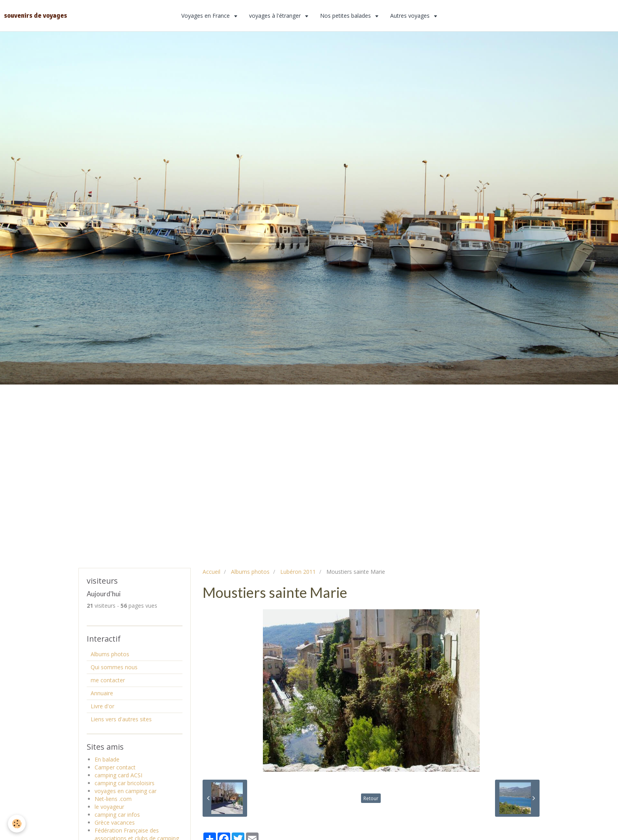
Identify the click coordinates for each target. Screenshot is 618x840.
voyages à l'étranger (276, 16)
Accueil (211, 572)
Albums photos (250, 572)
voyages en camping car (126, 791)
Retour (371, 798)
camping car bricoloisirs (125, 783)
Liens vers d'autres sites (121, 719)
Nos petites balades (346, 16)
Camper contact (115, 767)
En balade (107, 759)
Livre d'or (102, 706)
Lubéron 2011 (298, 572)
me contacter (108, 680)
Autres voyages (411, 16)
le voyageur (109, 807)
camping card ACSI (118, 775)
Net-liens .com (113, 799)
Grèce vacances (115, 822)
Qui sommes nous (114, 667)
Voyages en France (206, 16)
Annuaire (102, 693)
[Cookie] (17, 824)
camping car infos (117, 815)
